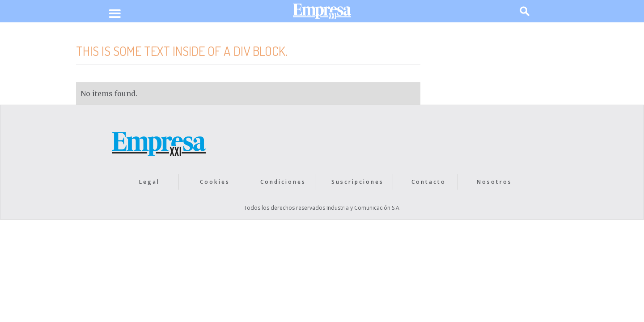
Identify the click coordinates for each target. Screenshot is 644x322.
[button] (115, 14)
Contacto (429, 182)
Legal (149, 182)
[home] (322, 13)
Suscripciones (358, 182)
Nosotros (494, 182)
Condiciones (283, 182)
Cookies (215, 182)
